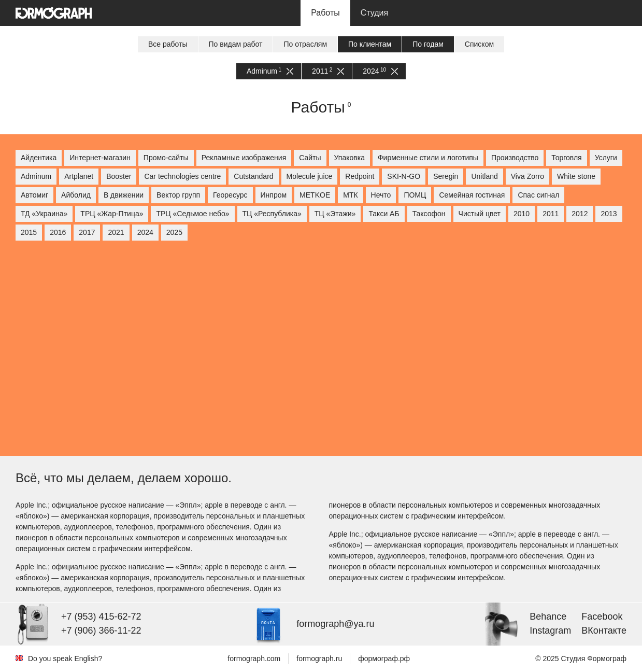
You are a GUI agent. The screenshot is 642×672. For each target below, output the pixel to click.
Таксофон (429, 214)
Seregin (446, 176)
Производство (515, 158)
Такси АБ (384, 214)
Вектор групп (178, 195)
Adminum (270, 71)
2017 (87, 232)
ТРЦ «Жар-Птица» (112, 214)
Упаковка (349, 158)
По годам (428, 44)
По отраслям (305, 44)
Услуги (606, 158)
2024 (380, 71)
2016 (58, 232)
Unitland (484, 176)
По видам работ (236, 44)
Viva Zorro (527, 176)
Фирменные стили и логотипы (428, 158)
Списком (479, 44)
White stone (576, 176)
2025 (174, 232)
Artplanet (79, 176)
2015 (29, 232)
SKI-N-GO (404, 176)
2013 (609, 214)
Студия (374, 13)
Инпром (274, 195)
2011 (328, 71)
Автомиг (34, 195)
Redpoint (360, 176)
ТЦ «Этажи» (335, 214)
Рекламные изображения (244, 158)
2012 (580, 214)
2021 (116, 232)
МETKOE (315, 195)
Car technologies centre (182, 176)
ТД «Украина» (44, 214)
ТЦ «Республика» (272, 214)
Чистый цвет (480, 214)
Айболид (76, 195)
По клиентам (370, 44)
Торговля (566, 158)
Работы (325, 13)
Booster (119, 176)
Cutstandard (253, 176)
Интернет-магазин (100, 158)
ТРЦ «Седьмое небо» (192, 214)
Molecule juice (310, 176)
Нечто (381, 195)
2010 (522, 214)
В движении (124, 195)
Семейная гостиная (472, 195)
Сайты (310, 158)
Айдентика (39, 158)
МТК (350, 195)
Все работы (168, 44)
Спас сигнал (538, 195)
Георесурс (230, 195)
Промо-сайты (166, 158)
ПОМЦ (415, 195)
